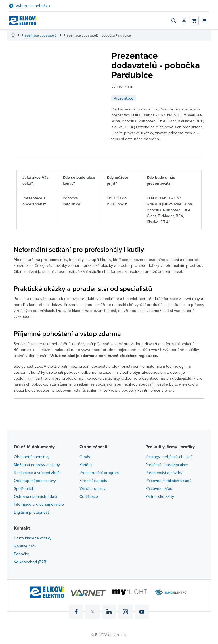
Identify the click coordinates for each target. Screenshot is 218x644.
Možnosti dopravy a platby (37, 465)
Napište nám (25, 546)
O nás (85, 457)
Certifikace (89, 496)
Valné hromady (93, 488)
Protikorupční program (99, 473)
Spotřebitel (23, 488)
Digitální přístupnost (31, 512)
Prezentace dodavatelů (39, 35)
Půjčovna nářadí (159, 488)
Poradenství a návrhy (164, 473)
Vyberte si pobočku (33, 6)
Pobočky (21, 554)
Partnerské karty (160, 496)
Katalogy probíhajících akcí (168, 457)
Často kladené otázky (33, 538)
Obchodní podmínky (32, 457)
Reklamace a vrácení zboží (37, 473)
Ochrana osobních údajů (35, 496)
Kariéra (86, 465)
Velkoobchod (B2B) (31, 562)
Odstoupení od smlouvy (35, 481)
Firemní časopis (93, 481)
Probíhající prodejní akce (167, 465)
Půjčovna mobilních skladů (168, 481)
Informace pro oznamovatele (39, 504)
